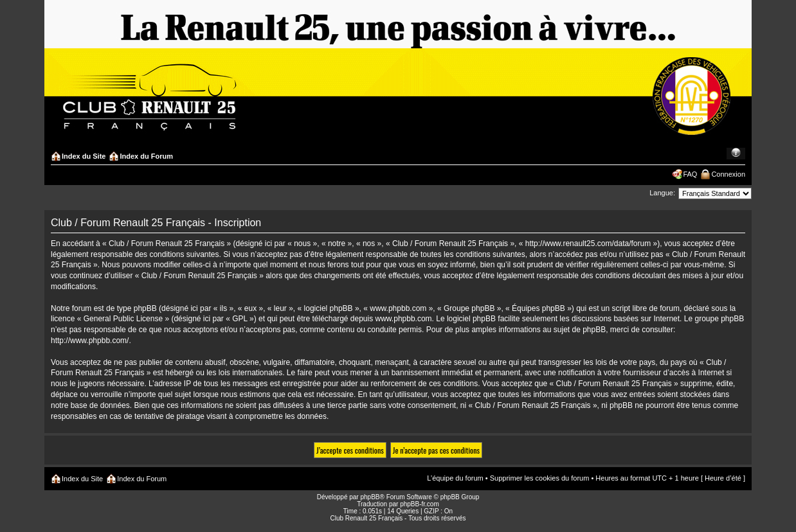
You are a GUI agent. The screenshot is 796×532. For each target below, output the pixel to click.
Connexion (728, 174)
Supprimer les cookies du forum (540, 478)
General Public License (123, 319)
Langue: (662, 193)
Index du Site (84, 156)
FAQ (690, 174)
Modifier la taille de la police (736, 154)
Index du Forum (146, 156)
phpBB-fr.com (420, 504)
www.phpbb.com (404, 319)
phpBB (370, 497)
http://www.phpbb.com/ (90, 341)
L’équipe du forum (455, 478)
